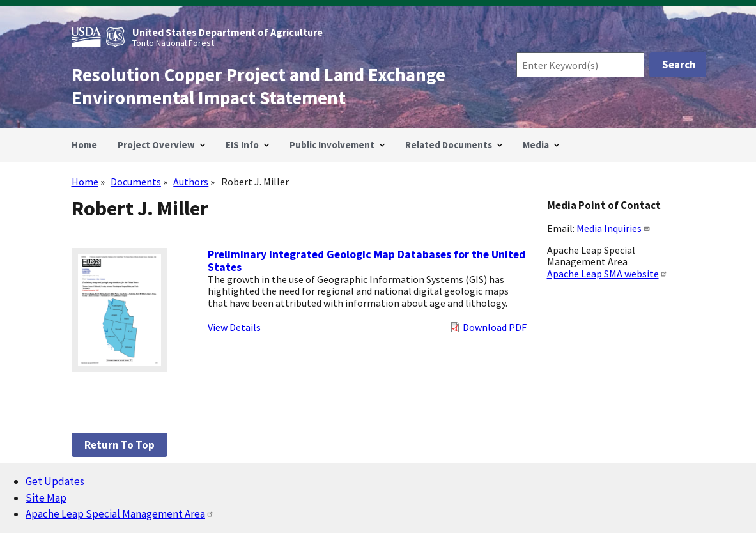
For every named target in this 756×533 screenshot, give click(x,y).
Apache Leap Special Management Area (120, 514)
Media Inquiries (613, 228)
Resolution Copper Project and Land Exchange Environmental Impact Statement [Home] (258, 86)
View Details (234, 327)
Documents (136, 182)
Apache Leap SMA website (607, 274)
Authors (191, 182)
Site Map (46, 498)
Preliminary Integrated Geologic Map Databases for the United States (366, 261)
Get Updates (55, 481)
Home (85, 182)
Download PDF (495, 327)
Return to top (120, 445)
